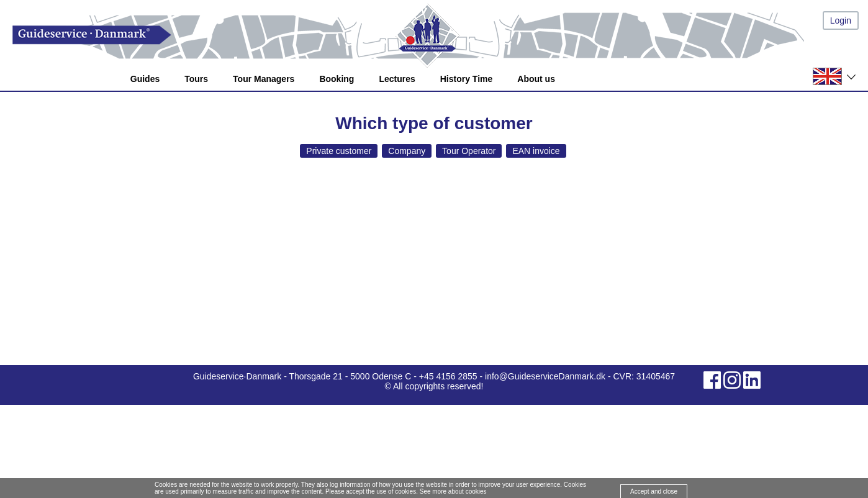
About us (536, 79)
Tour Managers (264, 79)
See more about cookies (453, 491)
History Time (467, 79)
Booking (337, 79)
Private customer (339, 151)
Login (841, 20)
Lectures (397, 79)
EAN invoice (536, 151)
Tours (196, 79)
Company (407, 151)
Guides (145, 79)
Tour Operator (469, 151)
